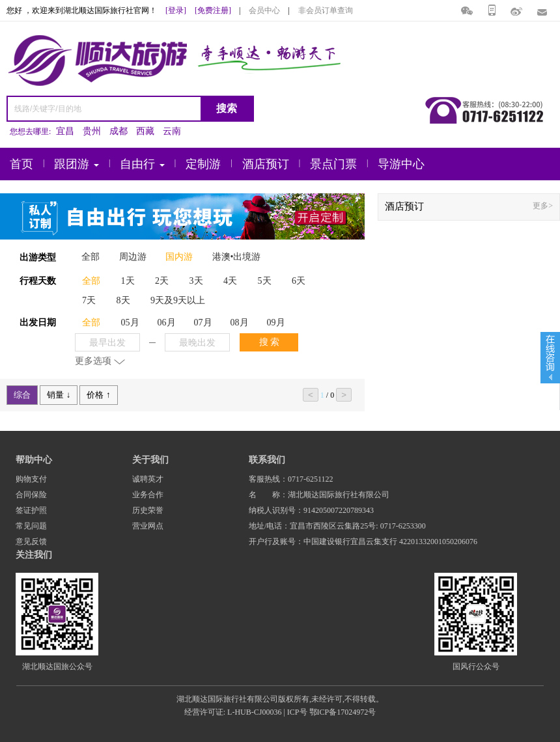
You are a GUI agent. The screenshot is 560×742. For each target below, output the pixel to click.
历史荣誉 (148, 510)
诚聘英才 (148, 479)
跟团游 (77, 164)
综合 (22, 395)
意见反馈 (31, 542)
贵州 (92, 131)
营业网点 (148, 526)
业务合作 (148, 495)
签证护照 (31, 510)
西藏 (145, 131)
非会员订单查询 (326, 10)
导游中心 (401, 164)
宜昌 (65, 131)
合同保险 (31, 495)
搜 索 (270, 342)
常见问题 (31, 526)
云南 (172, 131)
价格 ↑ (98, 395)
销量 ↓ (59, 395)
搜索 (227, 108)
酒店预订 (266, 164)
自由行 (142, 164)
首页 (21, 164)
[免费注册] (213, 10)
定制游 (203, 164)
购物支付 (31, 479)
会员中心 (264, 10)
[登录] (176, 10)
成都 (119, 131)
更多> (543, 206)
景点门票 (333, 164)
